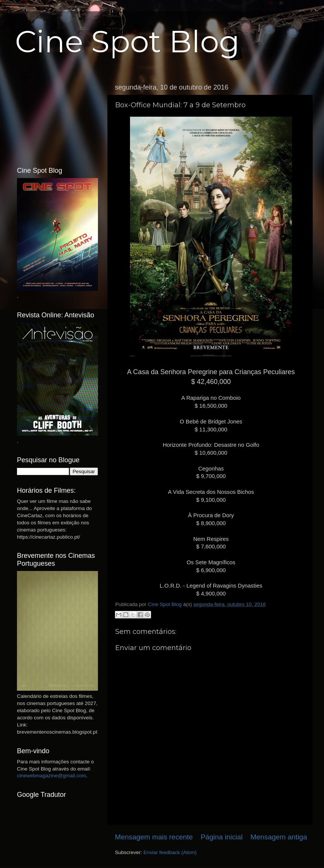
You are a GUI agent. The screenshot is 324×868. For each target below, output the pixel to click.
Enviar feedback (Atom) (170, 852)
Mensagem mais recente (154, 837)
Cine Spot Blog (127, 42)
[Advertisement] (57, 118)
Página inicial (222, 837)
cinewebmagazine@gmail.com (51, 776)
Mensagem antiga (279, 837)
